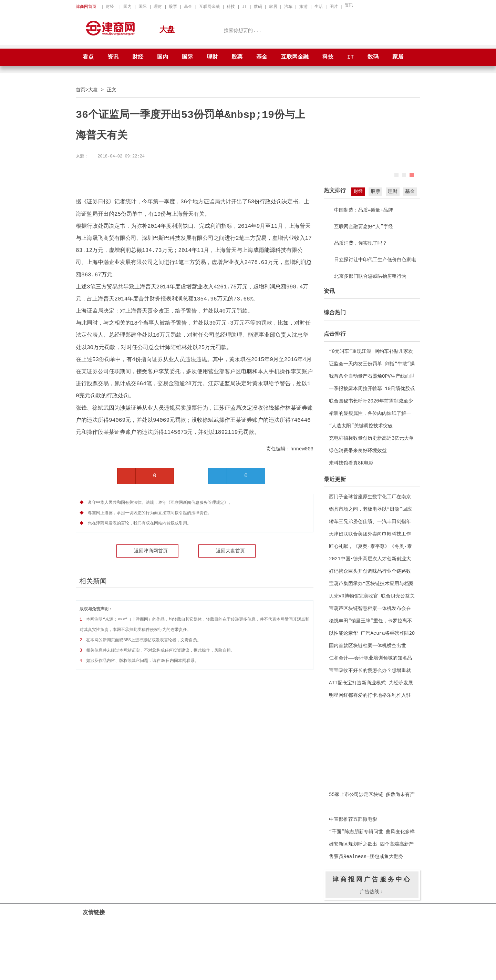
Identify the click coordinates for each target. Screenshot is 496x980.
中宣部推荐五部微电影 (353, 819)
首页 (81, 90)
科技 (231, 7)
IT (244, 7)
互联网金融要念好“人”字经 (364, 227)
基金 (188, 7)
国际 (143, 7)
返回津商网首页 (151, 551)
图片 (334, 7)
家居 (273, 7)
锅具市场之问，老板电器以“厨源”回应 (370, 509)
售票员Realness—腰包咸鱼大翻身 (366, 856)
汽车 (288, 7)
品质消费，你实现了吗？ (361, 243)
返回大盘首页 (230, 551)
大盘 (93, 90)
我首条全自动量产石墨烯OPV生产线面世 (372, 376)
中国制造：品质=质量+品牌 (364, 210)
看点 (88, 57)
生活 (319, 7)
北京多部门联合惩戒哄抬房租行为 (370, 276)
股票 (173, 7)
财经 (110, 7)
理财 (158, 7)
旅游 (303, 7)
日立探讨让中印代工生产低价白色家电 (375, 260)
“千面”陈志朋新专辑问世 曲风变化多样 (372, 832)
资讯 (349, 5)
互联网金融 (209, 7)
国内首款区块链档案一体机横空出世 (368, 646)
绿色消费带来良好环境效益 (358, 451)
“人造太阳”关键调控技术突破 (361, 426)
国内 (127, 7)
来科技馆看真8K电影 (351, 463)
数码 (258, 7)
